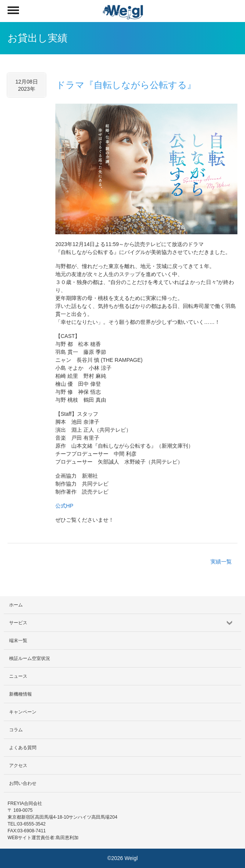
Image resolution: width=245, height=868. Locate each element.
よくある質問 (23, 748)
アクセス (18, 765)
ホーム (16, 605)
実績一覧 (221, 562)
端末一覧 (18, 641)
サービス (18, 623)
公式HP (64, 506)
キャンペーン (23, 712)
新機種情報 (20, 694)
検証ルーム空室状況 (30, 658)
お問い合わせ (23, 783)
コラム (16, 730)
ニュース (18, 676)
